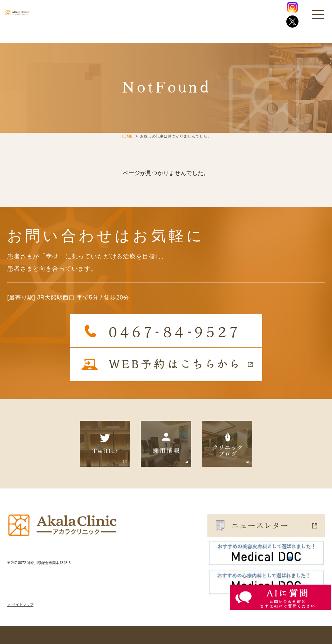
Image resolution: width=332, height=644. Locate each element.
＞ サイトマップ (20, 605)
